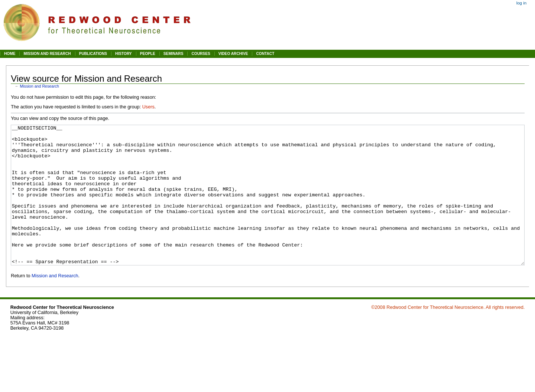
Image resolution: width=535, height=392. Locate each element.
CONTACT (265, 54)
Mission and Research (40, 86)
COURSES (201, 54)
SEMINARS (174, 54)
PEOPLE (148, 54)
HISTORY (124, 54)
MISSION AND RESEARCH (47, 54)
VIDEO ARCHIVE (233, 54)
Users (148, 107)
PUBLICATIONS (93, 54)
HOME (10, 54)
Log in (521, 3)
